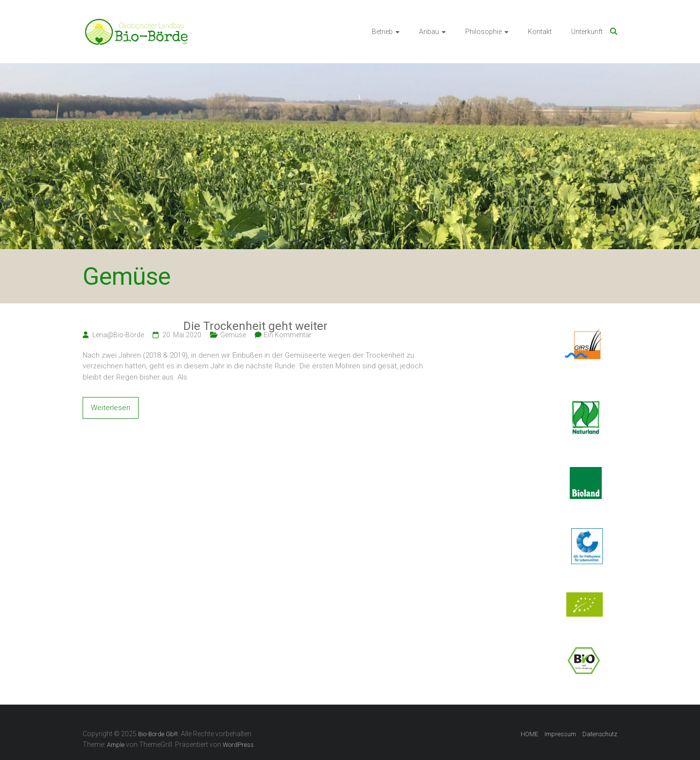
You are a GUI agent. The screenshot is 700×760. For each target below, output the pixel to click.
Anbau (429, 32)
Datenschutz (600, 734)
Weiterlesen (111, 408)
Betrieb (382, 32)
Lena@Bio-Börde (118, 335)
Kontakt (540, 32)
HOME (529, 734)
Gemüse (233, 335)
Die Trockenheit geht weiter (255, 326)
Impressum (560, 734)
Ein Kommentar (288, 335)
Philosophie (483, 32)
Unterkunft (587, 32)
